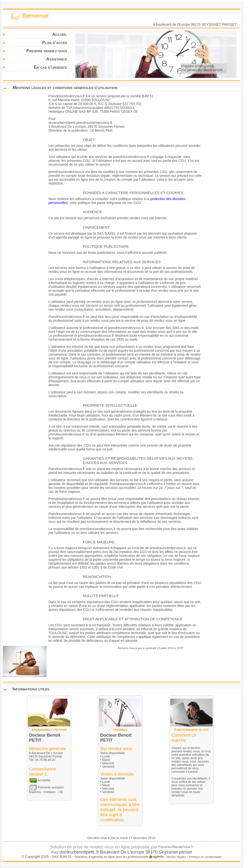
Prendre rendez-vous (47, 51)
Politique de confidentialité (205, 857)
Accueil (60, 34)
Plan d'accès (55, 43)
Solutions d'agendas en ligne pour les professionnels (119, 857)
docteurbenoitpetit (77, 852)
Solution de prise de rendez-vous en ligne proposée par (121, 847)
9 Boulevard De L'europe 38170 (128, 852)
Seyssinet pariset (175, 852)
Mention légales (176, 857)
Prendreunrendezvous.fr (67, 96)
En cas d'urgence (50, 67)
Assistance (57, 59)
